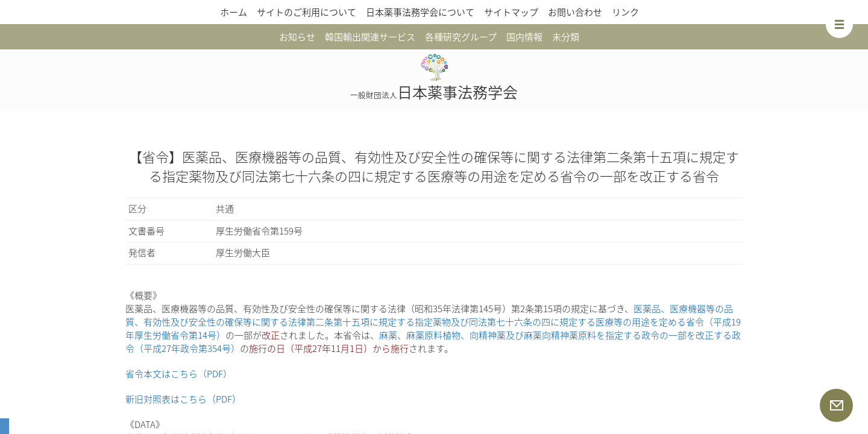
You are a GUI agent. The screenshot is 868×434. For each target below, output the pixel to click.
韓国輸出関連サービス (370, 37)
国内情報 (524, 37)
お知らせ (297, 37)
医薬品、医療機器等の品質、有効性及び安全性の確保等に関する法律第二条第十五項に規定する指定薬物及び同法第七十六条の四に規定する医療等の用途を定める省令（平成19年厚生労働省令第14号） (433, 322)
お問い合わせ (575, 12)
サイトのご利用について (307, 12)
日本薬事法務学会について (420, 12)
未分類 (566, 37)
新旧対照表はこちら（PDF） (183, 399)
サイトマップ (511, 12)
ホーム (234, 12)
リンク (625, 12)
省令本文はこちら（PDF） (179, 374)
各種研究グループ (461, 37)
